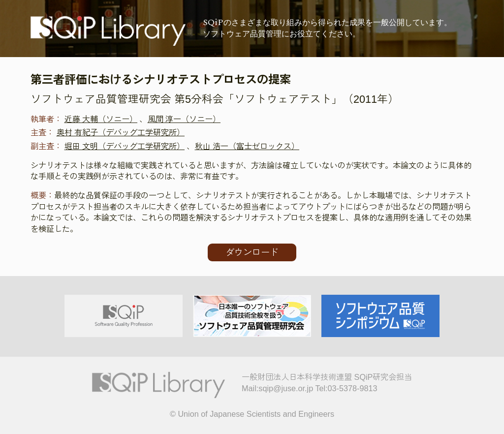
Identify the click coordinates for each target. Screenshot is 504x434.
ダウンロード (252, 252)
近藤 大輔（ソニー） (101, 119)
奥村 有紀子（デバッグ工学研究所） (121, 132)
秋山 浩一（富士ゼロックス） (247, 146)
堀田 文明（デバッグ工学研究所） (125, 146)
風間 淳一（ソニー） (184, 119)
